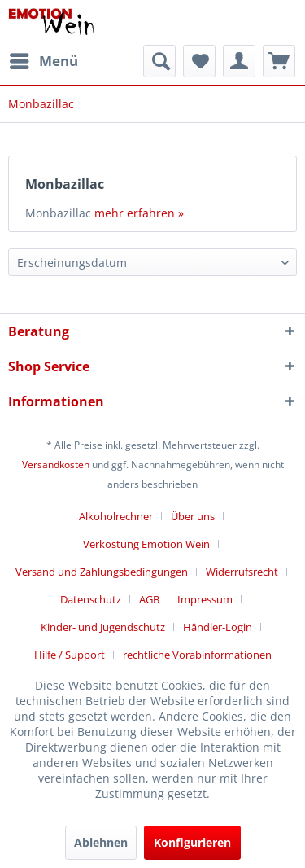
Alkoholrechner (116, 516)
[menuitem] (43, 61)
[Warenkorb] (279, 61)
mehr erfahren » (139, 213)
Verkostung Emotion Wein (146, 544)
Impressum (205, 599)
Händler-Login (218, 627)
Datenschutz (91, 599)
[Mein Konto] (239, 61)
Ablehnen (101, 842)
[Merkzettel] (199, 61)
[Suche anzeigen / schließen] (159, 61)
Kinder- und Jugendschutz (103, 627)
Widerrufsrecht (242, 572)
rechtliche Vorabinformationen (197, 655)
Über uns (193, 516)
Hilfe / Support (70, 655)
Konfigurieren (192, 842)
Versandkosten (56, 465)
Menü (44, 59)
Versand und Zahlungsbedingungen (102, 572)
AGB (149, 599)
